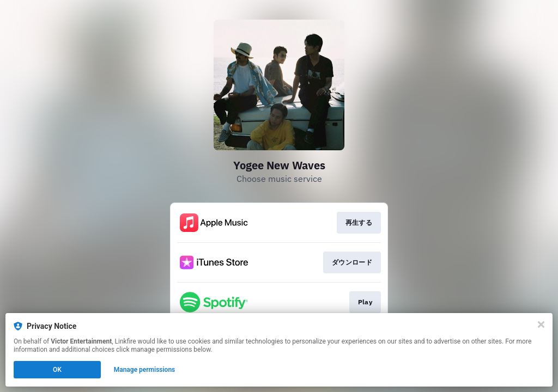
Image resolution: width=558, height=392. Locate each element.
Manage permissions (145, 370)
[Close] (541, 324)
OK (57, 370)
